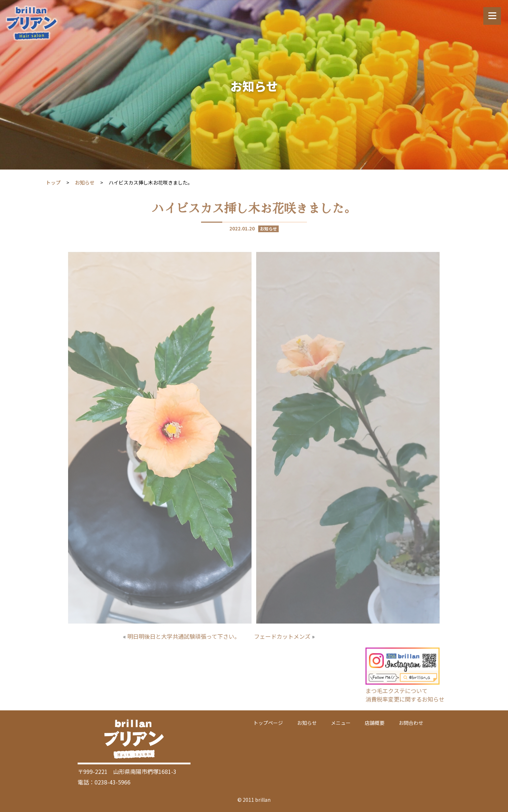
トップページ (268, 723)
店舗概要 (375, 723)
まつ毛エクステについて (397, 691)
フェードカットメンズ (282, 636)
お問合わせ (411, 723)
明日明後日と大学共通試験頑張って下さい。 (184, 636)
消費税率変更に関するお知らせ (405, 699)
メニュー (341, 723)
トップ (53, 182)
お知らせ (85, 182)
